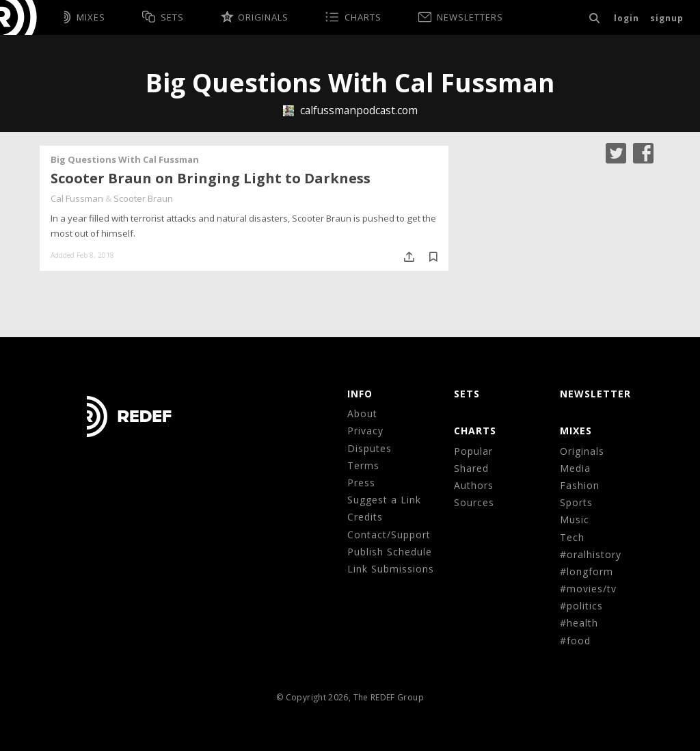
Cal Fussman (77, 198)
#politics (581, 606)
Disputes (369, 448)
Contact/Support (389, 535)
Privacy (365, 431)
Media (575, 468)
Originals (582, 451)
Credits (365, 517)
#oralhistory (591, 554)
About (362, 413)
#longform (587, 571)
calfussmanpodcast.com (350, 110)
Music (575, 519)
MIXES (576, 431)
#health (579, 623)
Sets (467, 394)
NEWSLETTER (595, 394)
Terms (363, 465)
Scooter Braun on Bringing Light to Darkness (211, 178)
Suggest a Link (384, 500)
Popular (473, 451)
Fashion (580, 485)
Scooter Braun (143, 198)
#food (575, 641)
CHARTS (475, 431)
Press (361, 483)
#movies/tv (588, 589)
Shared (471, 468)
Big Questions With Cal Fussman (125, 159)
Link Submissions (391, 569)
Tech (572, 537)
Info (360, 394)
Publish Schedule (390, 552)
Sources (474, 502)
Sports (576, 502)
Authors (474, 485)
